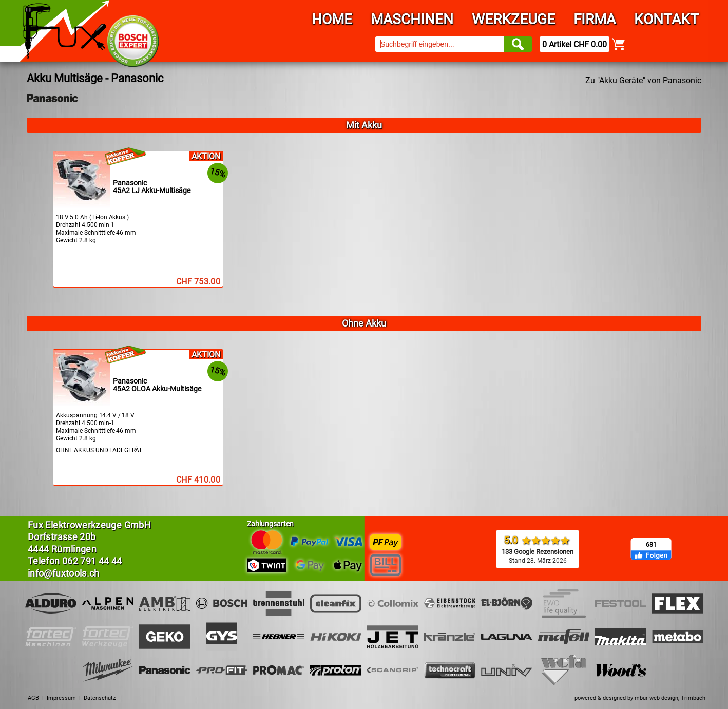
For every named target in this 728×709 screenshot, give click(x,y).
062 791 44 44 (92, 561)
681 (651, 545)
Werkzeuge (513, 19)
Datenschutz (100, 698)
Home (332, 19)
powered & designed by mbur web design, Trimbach (640, 698)
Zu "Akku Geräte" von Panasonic (643, 80)
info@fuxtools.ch (64, 573)
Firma (595, 19)
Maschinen (412, 19)
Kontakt (666, 19)
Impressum (61, 698)
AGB (33, 698)
